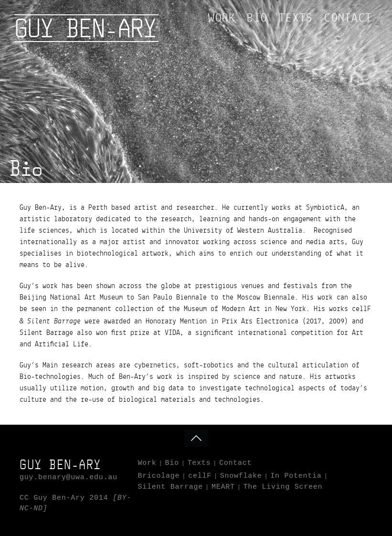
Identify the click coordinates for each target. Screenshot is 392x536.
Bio (257, 19)
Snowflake (241, 476)
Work (222, 19)
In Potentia (296, 476)
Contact (348, 19)
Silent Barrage (171, 487)
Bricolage (159, 476)
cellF (200, 476)
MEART (223, 487)
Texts (296, 19)
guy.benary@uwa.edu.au (69, 477)
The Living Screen (283, 487)
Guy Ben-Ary (85, 28)
